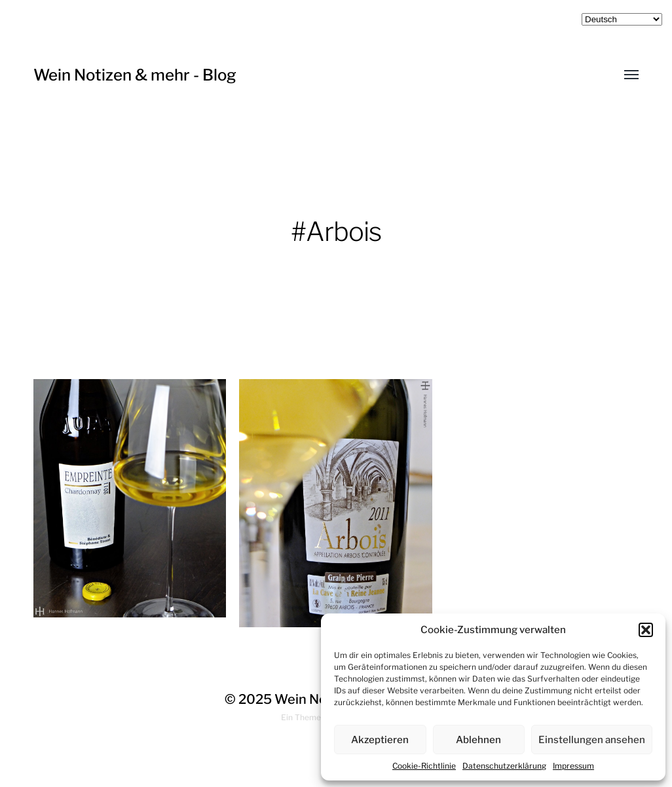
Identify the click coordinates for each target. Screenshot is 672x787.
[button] (646, 630)
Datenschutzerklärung (504, 766)
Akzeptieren (380, 740)
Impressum (573, 766)
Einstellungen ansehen (592, 740)
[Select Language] (622, 19)
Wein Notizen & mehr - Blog (135, 75)
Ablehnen (478, 740)
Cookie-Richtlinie (424, 766)
